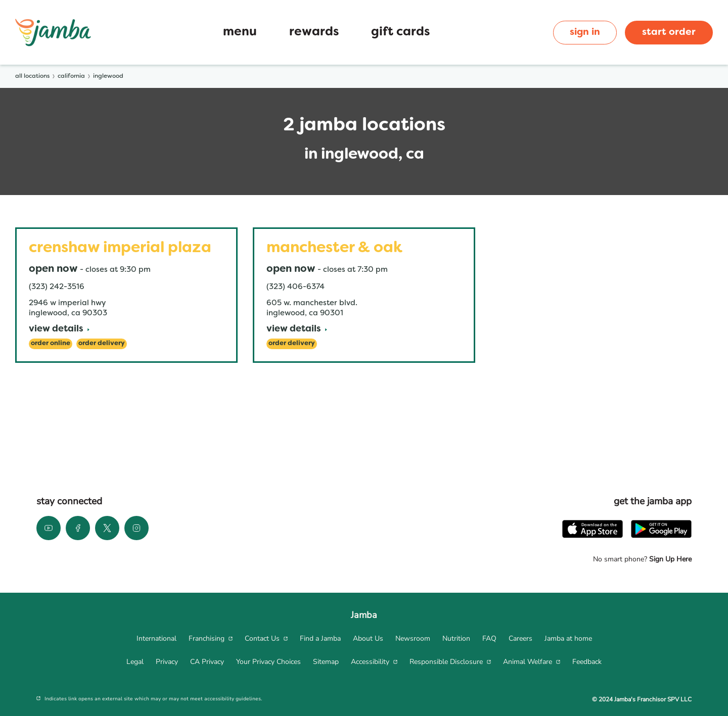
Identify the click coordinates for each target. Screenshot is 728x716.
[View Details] (59, 330)
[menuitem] (156, 639)
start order (669, 32)
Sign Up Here (669, 559)
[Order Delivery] (102, 344)
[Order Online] (51, 344)
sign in (585, 32)
